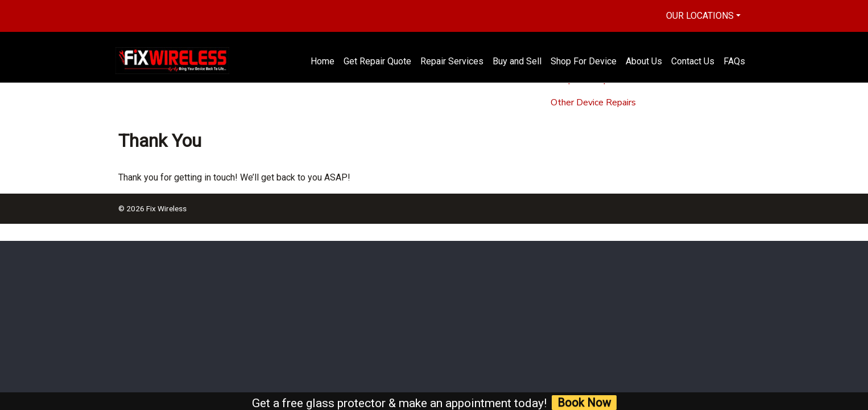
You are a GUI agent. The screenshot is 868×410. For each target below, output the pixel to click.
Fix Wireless (166, 208)
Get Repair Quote (377, 61)
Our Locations (700, 16)
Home (323, 61)
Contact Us (693, 61)
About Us (644, 61)
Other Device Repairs (593, 102)
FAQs (734, 61)
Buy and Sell (517, 61)
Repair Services (452, 61)
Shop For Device (584, 61)
